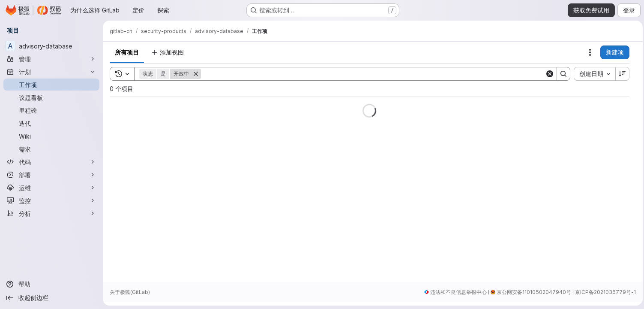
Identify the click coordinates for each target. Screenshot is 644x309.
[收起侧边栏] (51, 298)
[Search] (372, 74)
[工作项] (51, 85)
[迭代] (51, 123)
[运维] (51, 188)
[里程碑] (51, 110)
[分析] (51, 213)
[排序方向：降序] (620, 74)
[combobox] (592, 74)
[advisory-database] (51, 46)
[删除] (196, 74)
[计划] (51, 72)
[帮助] (51, 284)
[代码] (51, 162)
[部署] (51, 175)
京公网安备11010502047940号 (532, 292)
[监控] (51, 200)
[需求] (51, 149)
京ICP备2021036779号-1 (603, 292)
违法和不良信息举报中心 (456, 292)
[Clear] (548, 74)
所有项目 (127, 52)
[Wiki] (51, 136)
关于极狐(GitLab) (130, 292)
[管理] (51, 59)
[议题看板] (51, 97)
